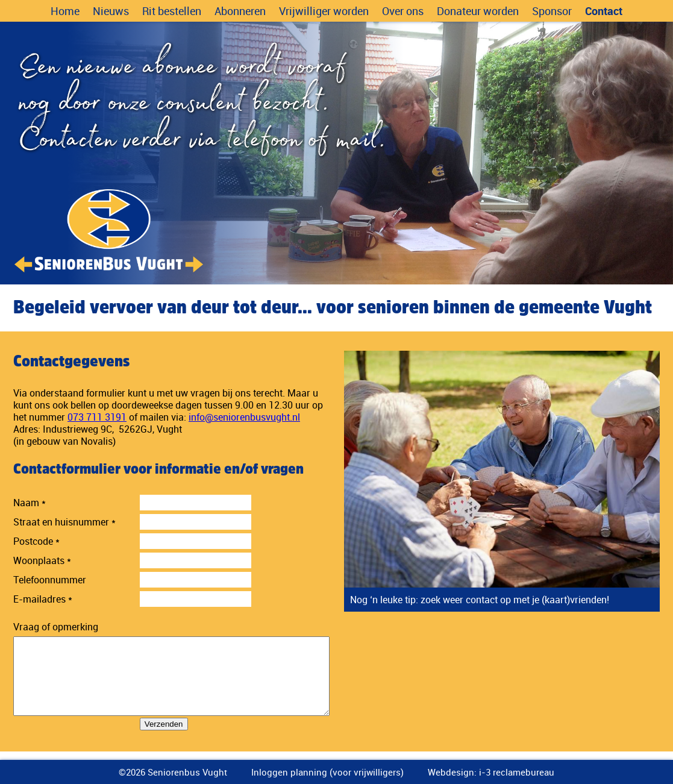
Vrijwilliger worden (324, 11)
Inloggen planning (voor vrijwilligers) (327, 772)
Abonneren (240, 11)
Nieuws (111, 11)
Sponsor (552, 11)
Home (65, 11)
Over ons (403, 11)
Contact (604, 11)
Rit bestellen (172, 11)
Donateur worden (478, 11)
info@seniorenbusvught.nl (244, 417)
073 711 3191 (97, 417)
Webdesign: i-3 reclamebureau (491, 772)
